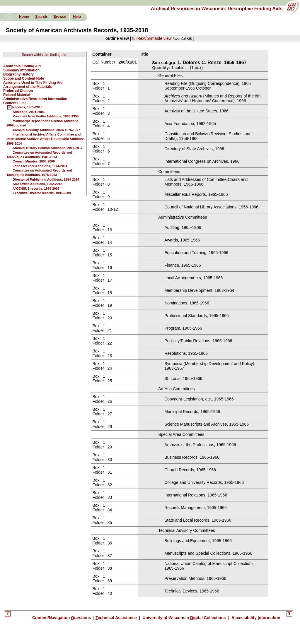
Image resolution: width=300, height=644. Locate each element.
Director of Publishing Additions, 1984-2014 (46, 179)
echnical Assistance (117, 618)
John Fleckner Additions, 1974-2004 (40, 166)
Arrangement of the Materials (28, 87)
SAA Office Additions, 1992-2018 (37, 184)
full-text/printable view (152, 38)
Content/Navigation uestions (62, 618)
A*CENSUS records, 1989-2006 (36, 189)
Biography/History (18, 74)
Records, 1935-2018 (27, 107)
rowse (60, 17)
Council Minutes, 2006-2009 (34, 161)
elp (77, 17)
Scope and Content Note (24, 78)
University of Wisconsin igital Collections (184, 618)
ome (24, 17)
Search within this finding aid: (44, 55)
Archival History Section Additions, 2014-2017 (48, 148)
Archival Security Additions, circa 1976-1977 (46, 130)
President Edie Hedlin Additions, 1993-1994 (46, 116)
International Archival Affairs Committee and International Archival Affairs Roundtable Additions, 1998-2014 (46, 139)
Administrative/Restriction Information (35, 99)
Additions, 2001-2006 (29, 112)
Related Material (17, 95)
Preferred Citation (18, 91)
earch (41, 17)
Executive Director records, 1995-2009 (42, 193)
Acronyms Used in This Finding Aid (33, 83)
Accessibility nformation (255, 618)
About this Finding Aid (22, 66)
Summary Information (21, 70)
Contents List (15, 103)
